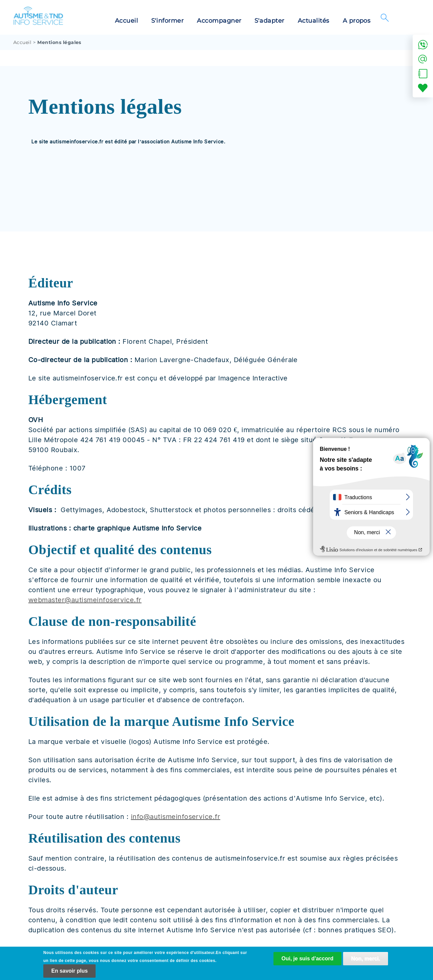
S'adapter (269, 21)
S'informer (167, 21)
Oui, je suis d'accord (307, 959)
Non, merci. (366, 959)
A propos (357, 21)
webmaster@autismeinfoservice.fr (85, 600)
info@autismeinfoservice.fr (176, 817)
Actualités (314, 21)
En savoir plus (69, 972)
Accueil (126, 21)
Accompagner (219, 21)
